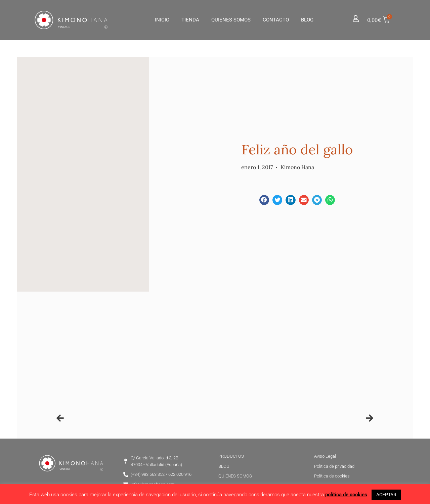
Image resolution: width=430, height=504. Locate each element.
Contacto (276, 20)
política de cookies (346, 495)
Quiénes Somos (231, 20)
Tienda (190, 20)
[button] (264, 200)
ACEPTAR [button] (386, 495)
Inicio (162, 20)
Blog (307, 20)
